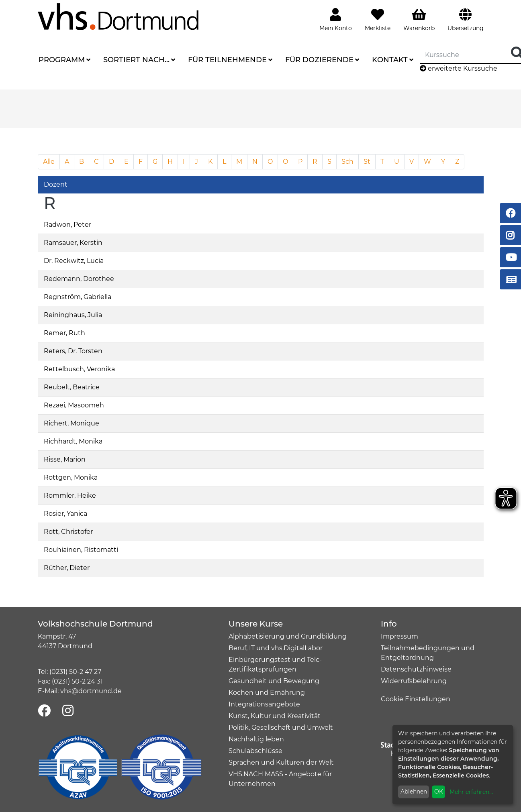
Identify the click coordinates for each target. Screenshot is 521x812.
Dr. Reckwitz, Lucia (74, 261)
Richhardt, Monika (73, 441)
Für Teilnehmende (227, 60)
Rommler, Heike (70, 496)
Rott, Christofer (68, 532)
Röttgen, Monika (71, 477)
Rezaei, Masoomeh (74, 405)
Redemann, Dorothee (79, 279)
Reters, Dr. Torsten (73, 351)
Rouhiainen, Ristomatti (81, 550)
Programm (62, 60)
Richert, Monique (72, 423)
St (367, 162)
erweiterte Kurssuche (459, 68)
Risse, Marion (65, 459)
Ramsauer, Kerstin (73, 243)
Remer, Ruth (64, 333)
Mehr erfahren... (471, 792)
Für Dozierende (319, 60)
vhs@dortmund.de (91, 691)
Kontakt (390, 60)
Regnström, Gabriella (78, 297)
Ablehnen (414, 792)
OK (439, 792)
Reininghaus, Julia (73, 315)
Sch (347, 162)
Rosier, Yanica (65, 514)
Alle (49, 162)
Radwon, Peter (67, 225)
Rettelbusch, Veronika (79, 369)
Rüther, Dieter (67, 568)
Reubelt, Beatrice (72, 387)
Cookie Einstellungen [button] (416, 699)
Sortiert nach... (136, 60)
